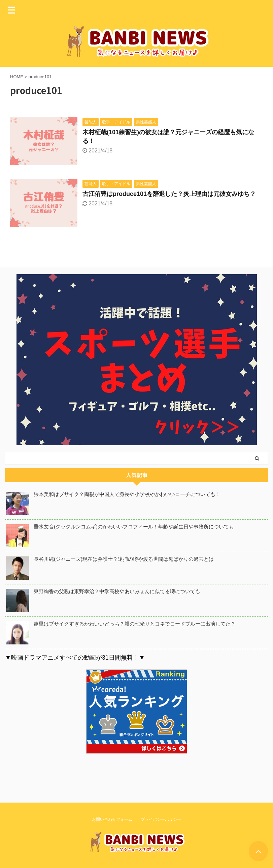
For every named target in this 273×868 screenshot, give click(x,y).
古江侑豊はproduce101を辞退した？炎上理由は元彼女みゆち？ (169, 194)
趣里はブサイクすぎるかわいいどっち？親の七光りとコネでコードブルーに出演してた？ (135, 624)
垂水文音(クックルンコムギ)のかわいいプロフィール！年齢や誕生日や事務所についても (134, 527)
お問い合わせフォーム (112, 817)
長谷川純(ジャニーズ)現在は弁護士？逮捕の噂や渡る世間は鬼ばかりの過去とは (124, 559)
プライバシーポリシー (161, 817)
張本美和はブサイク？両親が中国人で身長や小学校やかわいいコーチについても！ (127, 494)
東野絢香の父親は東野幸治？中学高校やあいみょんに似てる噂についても (117, 591)
